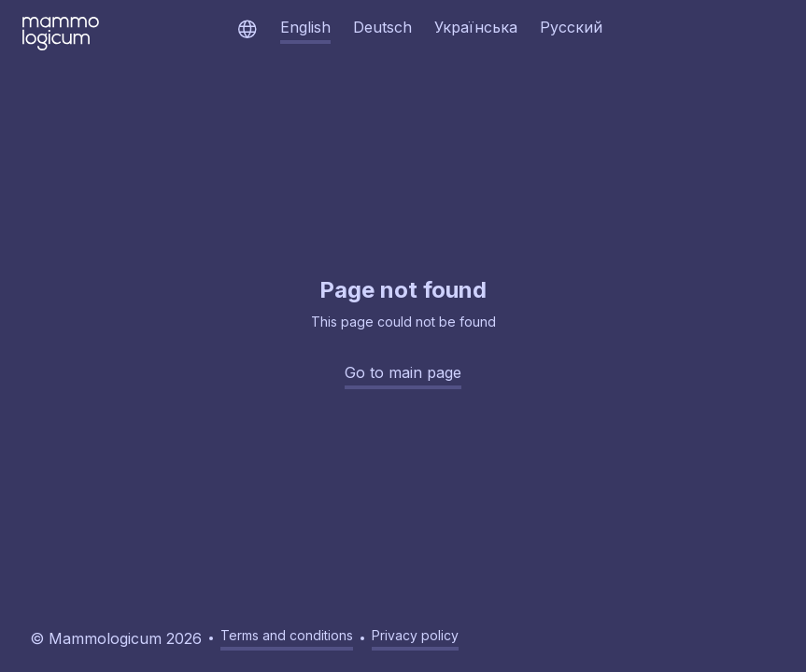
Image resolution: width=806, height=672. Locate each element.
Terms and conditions (287, 635)
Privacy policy (415, 635)
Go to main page (403, 372)
